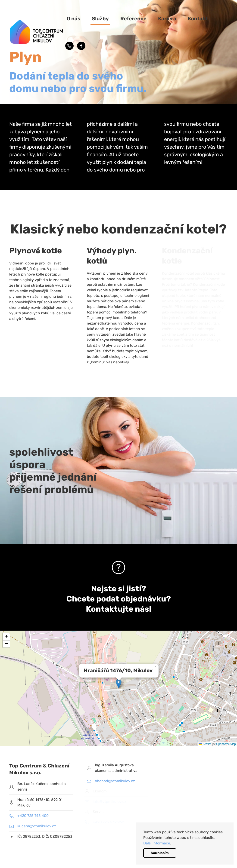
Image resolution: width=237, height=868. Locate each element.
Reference (133, 19)
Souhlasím (160, 853)
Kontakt (198, 19)
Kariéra (167, 19)
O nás (73, 19)
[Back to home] (37, 32)
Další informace (157, 843)
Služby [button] (100, 19)
